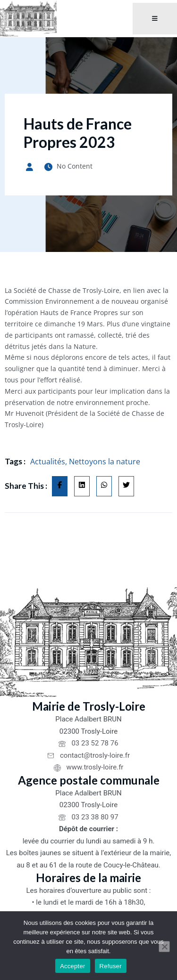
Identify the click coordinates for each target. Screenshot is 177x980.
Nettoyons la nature (105, 462)
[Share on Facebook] (60, 486)
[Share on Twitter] (126, 486)
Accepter (72, 966)
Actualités (48, 462)
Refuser (111, 966)
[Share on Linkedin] (82, 486)
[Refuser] (164, 947)
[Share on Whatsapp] (104, 486)
